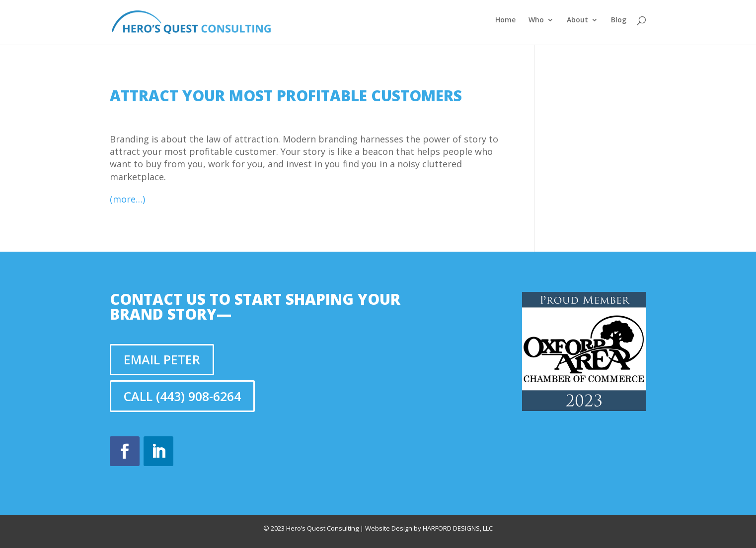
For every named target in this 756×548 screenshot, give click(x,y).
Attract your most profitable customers (286, 96)
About (577, 20)
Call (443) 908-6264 (182, 396)
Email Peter (162, 359)
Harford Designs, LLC (458, 528)
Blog (619, 20)
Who (536, 20)
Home (505, 20)
